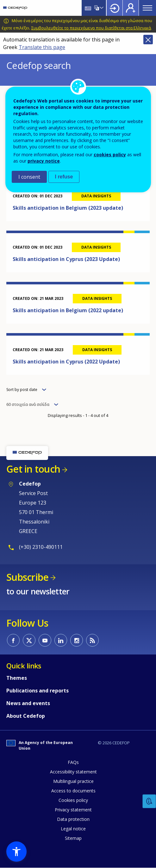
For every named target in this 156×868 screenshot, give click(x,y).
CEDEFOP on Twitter (29, 640)
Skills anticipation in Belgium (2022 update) (68, 310)
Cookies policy (73, 800)
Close (148, 40)
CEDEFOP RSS (92, 640)
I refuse (64, 177)
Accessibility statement (73, 772)
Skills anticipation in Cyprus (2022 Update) (66, 362)
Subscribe (27, 577)
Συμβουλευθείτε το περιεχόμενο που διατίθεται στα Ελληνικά (91, 28)
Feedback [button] (149, 801)
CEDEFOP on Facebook (13, 640)
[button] (16, 852)
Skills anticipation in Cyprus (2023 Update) (66, 259)
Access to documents (73, 791)
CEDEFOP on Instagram (77, 640)
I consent (29, 177)
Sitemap (73, 838)
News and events (28, 703)
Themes (17, 678)
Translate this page (42, 47)
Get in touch (33, 469)
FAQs (73, 762)
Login (115, 8)
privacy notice (44, 161)
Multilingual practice (73, 781)
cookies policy (110, 155)
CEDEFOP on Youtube (45, 640)
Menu (147, 8)
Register (131, 8)
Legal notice (73, 829)
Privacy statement (73, 810)
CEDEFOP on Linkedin (61, 640)
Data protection (73, 819)
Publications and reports (37, 691)
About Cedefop (26, 716)
